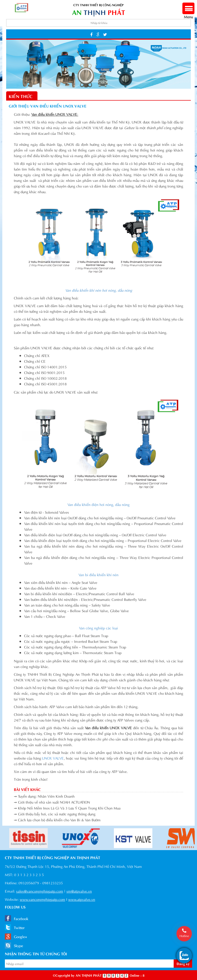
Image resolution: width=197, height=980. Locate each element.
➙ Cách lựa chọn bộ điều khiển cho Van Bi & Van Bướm (57, 820)
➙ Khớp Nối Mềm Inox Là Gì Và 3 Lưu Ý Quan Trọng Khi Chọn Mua (67, 808)
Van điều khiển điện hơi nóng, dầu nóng (98, 504)
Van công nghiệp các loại (98, 628)
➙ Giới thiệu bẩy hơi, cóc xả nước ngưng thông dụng (55, 814)
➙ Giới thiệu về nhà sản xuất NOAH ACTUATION (52, 802)
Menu (188, 14)
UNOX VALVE (53, 758)
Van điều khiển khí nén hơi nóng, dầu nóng (99, 290)
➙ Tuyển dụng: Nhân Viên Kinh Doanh (44, 796)
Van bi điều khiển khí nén (98, 574)
